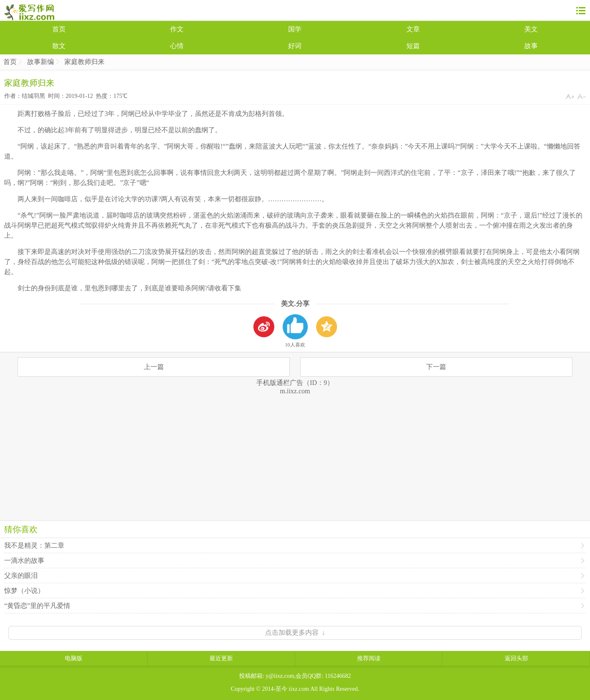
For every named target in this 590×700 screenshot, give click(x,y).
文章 (413, 29)
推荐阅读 (369, 658)
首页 (59, 29)
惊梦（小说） (24, 591)
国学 (295, 29)
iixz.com (299, 689)
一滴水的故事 (24, 560)
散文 (59, 46)
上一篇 (154, 367)
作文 (177, 29)
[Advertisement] (295, 454)
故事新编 (41, 62)
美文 (531, 29)
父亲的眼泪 (21, 576)
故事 (531, 46)
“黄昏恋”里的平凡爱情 (37, 606)
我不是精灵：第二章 (34, 545)
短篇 (413, 46)
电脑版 (74, 658)
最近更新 (221, 658)
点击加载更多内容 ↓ (295, 632)
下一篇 (436, 367)
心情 (177, 46)
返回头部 (516, 658)
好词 (295, 46)
